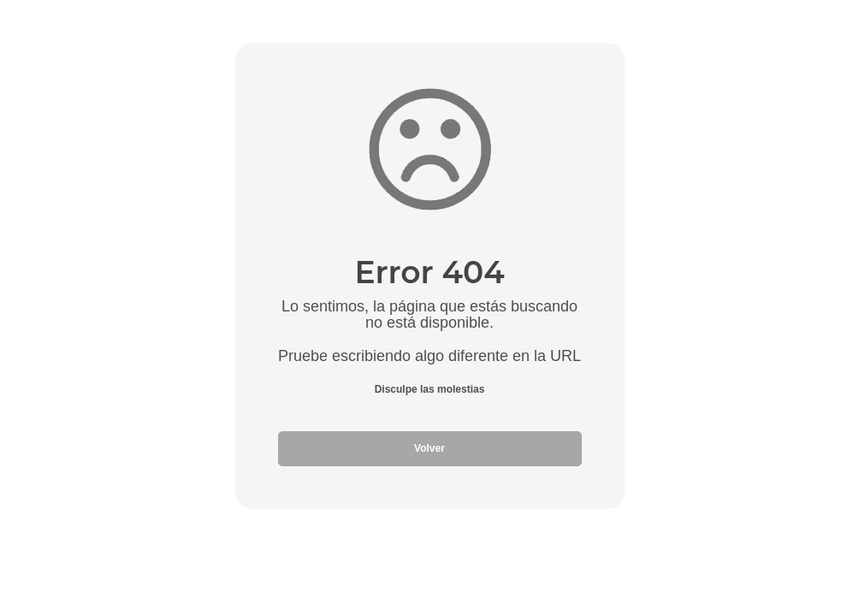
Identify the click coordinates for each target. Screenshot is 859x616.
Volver (429, 448)
